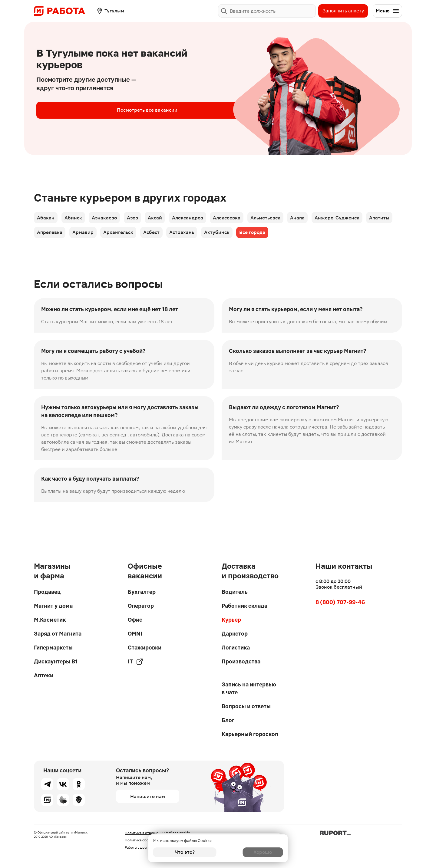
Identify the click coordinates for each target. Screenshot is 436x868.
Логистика (236, 648)
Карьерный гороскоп (250, 734)
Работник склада (244, 606)
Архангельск (156, 235)
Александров (199, 218)
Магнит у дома (53, 606)
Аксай (165, 218)
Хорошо (251, 852)
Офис (135, 620)
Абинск (76, 218)
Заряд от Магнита (58, 634)
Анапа (316, 218)
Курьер (231, 620)
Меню (388, 11)
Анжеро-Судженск (358, 218)
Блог (228, 720)
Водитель (235, 592)
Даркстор (235, 634)
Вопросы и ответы (246, 706)
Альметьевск (282, 218)
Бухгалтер (142, 592)
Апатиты (48, 235)
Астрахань (224, 235)
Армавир (118, 235)
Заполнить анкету (343, 11)
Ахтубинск (261, 235)
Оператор (141, 606)
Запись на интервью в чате (249, 688)
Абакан (46, 218)
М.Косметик (50, 620)
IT (135, 662)
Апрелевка (83, 235)
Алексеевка (241, 218)
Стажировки (145, 648)
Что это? (185, 852)
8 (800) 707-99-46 (340, 602)
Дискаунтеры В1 (56, 661)
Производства (241, 661)
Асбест (191, 235)
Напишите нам (148, 796)
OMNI (135, 634)
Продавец (47, 592)
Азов (140, 218)
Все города (299, 235)
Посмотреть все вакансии (85, 110)
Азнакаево (109, 218)
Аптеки (44, 675)
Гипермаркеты (53, 648)
